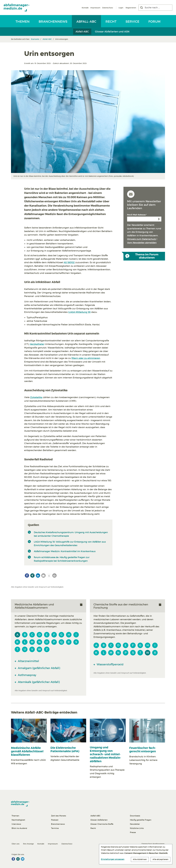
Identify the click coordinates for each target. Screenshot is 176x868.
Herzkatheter (37, 344)
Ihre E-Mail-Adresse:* (137, 215)
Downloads (135, 816)
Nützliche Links (137, 828)
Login (121, 8)
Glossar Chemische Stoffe (102, 824)
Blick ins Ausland (19, 828)
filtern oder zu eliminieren (86, 358)
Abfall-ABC (86, 22)
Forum (154, 22)
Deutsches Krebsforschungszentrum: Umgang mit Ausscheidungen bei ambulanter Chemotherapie (71, 534)
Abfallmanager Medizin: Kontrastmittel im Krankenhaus (65, 551)
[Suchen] (142, 8)
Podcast (55, 820)
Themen (23, 22)
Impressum (95, 8)
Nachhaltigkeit (18, 820)
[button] (27, 576)
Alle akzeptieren (160, 859)
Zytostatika (36, 397)
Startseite (35, 39)
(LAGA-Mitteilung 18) (79, 312)
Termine (55, 828)
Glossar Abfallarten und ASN (112, 32)
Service (132, 22)
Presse (133, 832)
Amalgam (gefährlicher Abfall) (39, 668)
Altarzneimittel (28, 661)
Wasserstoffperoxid (110, 664)
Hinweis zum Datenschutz (142, 239)
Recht (111, 22)
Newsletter (135, 824)
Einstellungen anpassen (113, 859)
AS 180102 (69, 262)
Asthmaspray (27, 675)
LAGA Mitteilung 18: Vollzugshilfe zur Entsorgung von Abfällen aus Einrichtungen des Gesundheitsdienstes (70, 544)
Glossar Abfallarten (99, 820)
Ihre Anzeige (28, 844)
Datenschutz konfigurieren (153, 844)
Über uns (16, 844)
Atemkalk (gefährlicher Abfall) (38, 682)
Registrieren (131, 8)
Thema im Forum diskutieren (142, 256)
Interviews (16, 824)
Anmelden (159, 219)
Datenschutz (108, 8)
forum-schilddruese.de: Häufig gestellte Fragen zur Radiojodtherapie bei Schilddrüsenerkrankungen (62, 559)
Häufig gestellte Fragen (141, 820)
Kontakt (85, 8)
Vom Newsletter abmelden (142, 243)
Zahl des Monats (59, 816)
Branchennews (53, 22)
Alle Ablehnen (140, 859)
